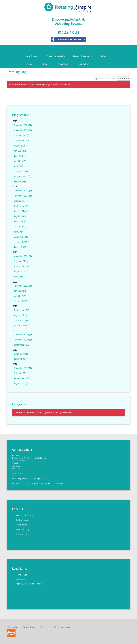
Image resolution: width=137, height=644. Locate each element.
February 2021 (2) (22, 326)
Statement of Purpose (25, 515)
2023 (15, 252)
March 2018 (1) (21, 354)
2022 (15, 282)
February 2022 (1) (22, 301)
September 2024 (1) (23, 206)
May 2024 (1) (20, 227)
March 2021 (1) (21, 320)
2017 (15, 364)
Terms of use (14, 627)
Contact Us (84, 64)
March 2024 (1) (21, 237)
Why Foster (32, 56)
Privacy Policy (21, 580)
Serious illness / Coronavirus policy (56, 627)
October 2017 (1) (21, 373)
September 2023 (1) (23, 267)
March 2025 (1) (21, 171)
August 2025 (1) (21, 146)
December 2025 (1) (23, 125)
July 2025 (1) (20, 151)
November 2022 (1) (23, 286)
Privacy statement (30, 627)
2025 (15, 121)
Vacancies (63, 64)
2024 (15, 187)
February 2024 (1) (22, 242)
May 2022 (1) (20, 296)
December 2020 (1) (23, 335)
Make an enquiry (22, 529)
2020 (15, 331)
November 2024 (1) (23, 196)
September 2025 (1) (23, 141)
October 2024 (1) (21, 201)
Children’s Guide (22, 520)
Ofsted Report (21, 525)
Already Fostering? (83, 56)
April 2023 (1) (20, 277)
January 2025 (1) (21, 182)
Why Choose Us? (56, 56)
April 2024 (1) (20, 232)
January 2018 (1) (21, 359)
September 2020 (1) (23, 345)
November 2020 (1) (23, 340)
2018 (15, 350)
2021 (15, 306)
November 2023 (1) (23, 256)
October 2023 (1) (21, 261)
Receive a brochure (24, 534)
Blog (45, 64)
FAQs (103, 56)
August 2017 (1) (21, 383)
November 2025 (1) (23, 130)
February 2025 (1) (22, 177)
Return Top (123, 79)
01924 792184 (21, 474)
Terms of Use (21, 575)
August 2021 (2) (21, 315)
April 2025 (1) (20, 166)
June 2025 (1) (20, 156)
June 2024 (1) (20, 221)
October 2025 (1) (21, 135)
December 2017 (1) (23, 368)
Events (29, 64)
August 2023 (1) (21, 272)
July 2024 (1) (20, 216)
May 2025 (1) (20, 161)
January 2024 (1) (21, 247)
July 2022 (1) (20, 291)
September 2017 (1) (23, 378)
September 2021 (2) (23, 310)
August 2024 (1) (21, 211)
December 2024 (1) (23, 191)
